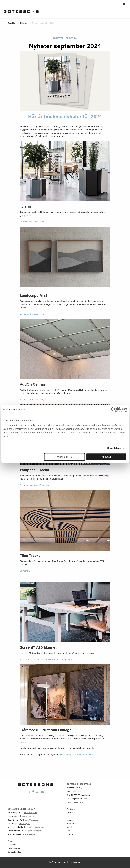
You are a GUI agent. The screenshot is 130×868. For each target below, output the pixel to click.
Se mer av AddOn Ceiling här (35, 400)
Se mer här (25, 571)
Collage (23, 742)
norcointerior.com (33, 831)
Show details (114, 448)
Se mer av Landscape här (32, 314)
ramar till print (31, 736)
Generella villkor (15, 852)
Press (10, 841)
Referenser (71, 824)
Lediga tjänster (14, 848)
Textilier (70, 813)
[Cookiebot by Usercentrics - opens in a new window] (113, 410)
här (59, 748)
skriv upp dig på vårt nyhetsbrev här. (77, 755)
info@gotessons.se (75, 803)
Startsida (11, 23)
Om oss (70, 831)
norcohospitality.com (35, 827)
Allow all (106, 457)
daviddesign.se (31, 820)
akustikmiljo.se (30, 813)
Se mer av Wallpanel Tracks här (35, 485)
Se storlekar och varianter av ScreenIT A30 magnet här (46, 660)
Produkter (71, 809)
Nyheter (23, 23)
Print (69, 816)
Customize (65, 457)
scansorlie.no (29, 835)
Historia (70, 835)
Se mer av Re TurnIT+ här (33, 222)
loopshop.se (24, 824)
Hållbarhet (12, 845)
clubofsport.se (28, 816)
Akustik (70, 820)
